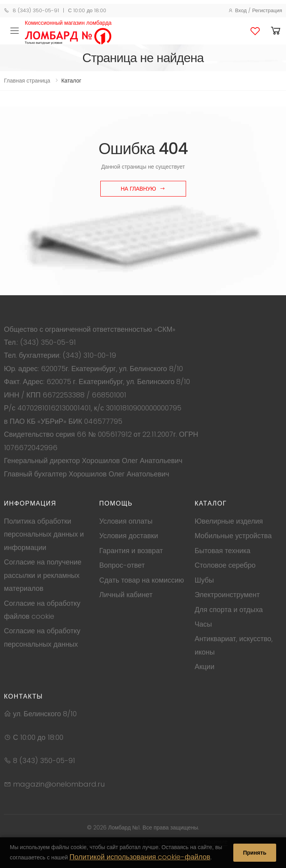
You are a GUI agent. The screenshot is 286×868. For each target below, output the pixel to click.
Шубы (204, 580)
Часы (203, 624)
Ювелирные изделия (229, 521)
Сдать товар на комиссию (141, 580)
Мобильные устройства (233, 536)
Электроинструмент (227, 595)
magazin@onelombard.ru (54, 784)
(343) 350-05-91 (48, 342)
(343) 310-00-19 (89, 355)
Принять (255, 853)
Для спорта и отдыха (229, 610)
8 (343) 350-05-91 (31, 10)
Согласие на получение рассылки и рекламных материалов (43, 575)
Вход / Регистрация (255, 10)
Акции (205, 667)
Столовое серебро (225, 565)
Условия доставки (128, 536)
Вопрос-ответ (122, 565)
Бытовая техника (223, 551)
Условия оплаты (126, 521)
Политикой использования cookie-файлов (140, 857)
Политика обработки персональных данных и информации (44, 534)
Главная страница (27, 81)
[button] (276, 31)
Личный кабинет (126, 595)
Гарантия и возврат (131, 551)
